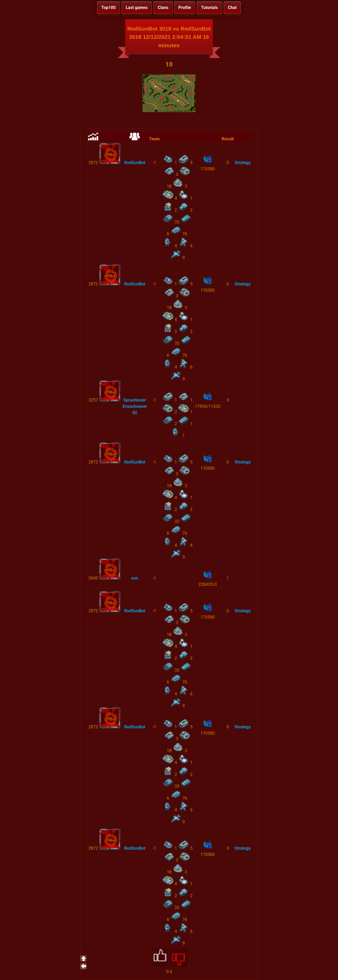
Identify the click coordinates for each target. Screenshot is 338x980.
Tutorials (209, 8)
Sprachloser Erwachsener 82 (135, 406)
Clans (163, 8)
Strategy (243, 163)
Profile (185, 8)
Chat (232, 8)
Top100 (109, 8)
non (135, 578)
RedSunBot (135, 163)
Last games (137, 8)
